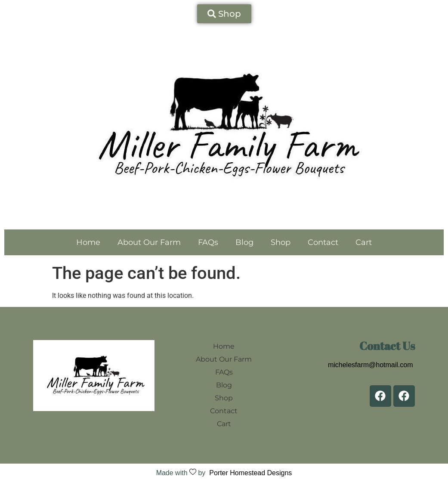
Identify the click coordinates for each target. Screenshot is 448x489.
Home (88, 242)
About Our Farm (149, 242)
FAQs (208, 242)
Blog (244, 242)
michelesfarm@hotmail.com (371, 365)
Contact (323, 242)
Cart (364, 242)
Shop (281, 242)
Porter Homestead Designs (249, 473)
